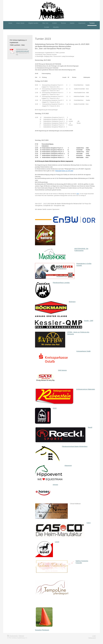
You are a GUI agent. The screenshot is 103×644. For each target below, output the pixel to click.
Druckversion (13, 636)
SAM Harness (62, 370)
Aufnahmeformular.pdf (22, 51)
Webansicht (92, 638)
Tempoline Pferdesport (42, 630)
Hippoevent (68, 466)
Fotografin (79, 563)
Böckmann (72, 302)
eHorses (55, 485)
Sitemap (21, 636)
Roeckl (90, 427)
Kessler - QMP (89, 321)
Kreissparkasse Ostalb (83, 351)
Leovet (57, 542)
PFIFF (55, 408)
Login (94, 636)
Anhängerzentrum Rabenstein (86, 389)
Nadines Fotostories (82, 561)
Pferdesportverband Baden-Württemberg (75, 446)
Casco (89, 523)
